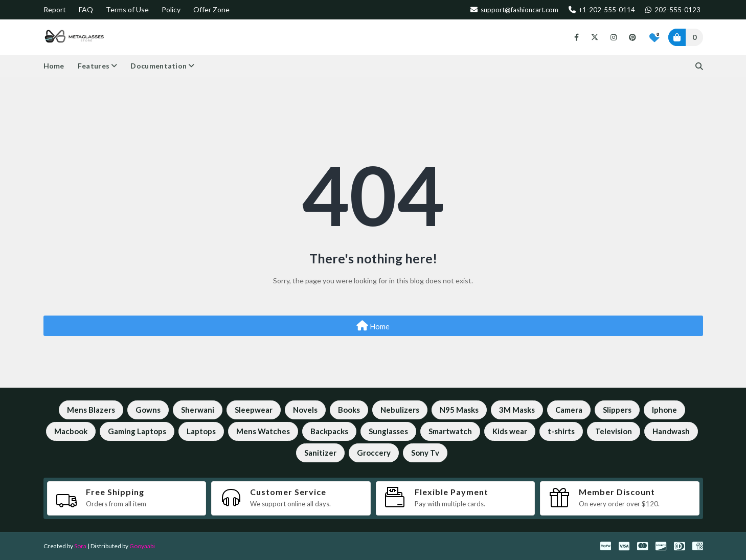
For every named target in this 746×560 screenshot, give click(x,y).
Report (55, 9)
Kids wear (510, 431)
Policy (171, 9)
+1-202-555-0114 (602, 10)
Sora (80, 546)
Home (373, 326)
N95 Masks (459, 410)
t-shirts (561, 431)
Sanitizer (320, 453)
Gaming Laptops (137, 431)
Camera (569, 410)
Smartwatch (450, 431)
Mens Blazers (91, 410)
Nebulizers (400, 410)
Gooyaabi (142, 546)
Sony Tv (425, 453)
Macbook (71, 431)
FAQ (86, 9)
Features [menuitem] (94, 66)
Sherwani (198, 410)
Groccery (374, 453)
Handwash (671, 431)
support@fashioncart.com (514, 10)
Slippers (617, 410)
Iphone (664, 410)
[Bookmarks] (654, 37)
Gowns (148, 410)
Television (614, 431)
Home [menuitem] (54, 66)
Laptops (201, 431)
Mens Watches (263, 431)
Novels (305, 410)
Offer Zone (211, 9)
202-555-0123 (673, 10)
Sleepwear (254, 410)
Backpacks (329, 431)
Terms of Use (127, 9)
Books (349, 410)
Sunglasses (388, 431)
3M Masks (517, 410)
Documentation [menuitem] (159, 66)
